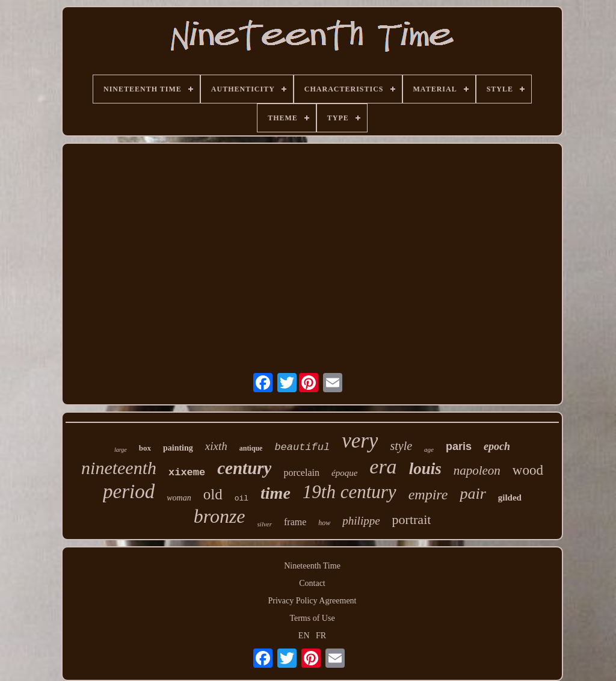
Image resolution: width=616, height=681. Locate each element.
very (360, 441)
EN (304, 636)
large (121, 450)
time (276, 493)
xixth (216, 446)
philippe (361, 521)
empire (428, 495)
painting (178, 448)
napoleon (477, 470)
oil (242, 498)
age (429, 449)
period (129, 491)
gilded (510, 498)
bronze (220, 516)
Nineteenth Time (312, 566)
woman (179, 498)
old (213, 494)
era (383, 467)
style (401, 446)
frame (295, 522)
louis (425, 469)
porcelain (301, 473)
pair (473, 494)
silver (265, 524)
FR (321, 636)
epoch (497, 446)
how (324, 523)
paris (459, 446)
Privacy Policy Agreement (313, 601)
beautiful (302, 447)
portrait (412, 519)
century (244, 468)
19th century (350, 492)
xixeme (187, 473)
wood (528, 470)
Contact (312, 583)
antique (251, 448)
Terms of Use (312, 618)
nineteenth (119, 468)
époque (344, 473)
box (145, 448)
